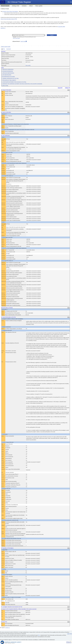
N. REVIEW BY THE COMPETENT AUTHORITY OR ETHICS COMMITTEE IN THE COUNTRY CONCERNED (22, 84)
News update (39, 6)
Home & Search (5, 6)
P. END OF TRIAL (5, 86)
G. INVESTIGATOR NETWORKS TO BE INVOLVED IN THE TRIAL (14, 82)
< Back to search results (6, 47)
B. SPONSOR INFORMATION (7, 71)
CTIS (39, 635)
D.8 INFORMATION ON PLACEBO (8, 77)
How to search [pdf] (16, 38)
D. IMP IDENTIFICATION (6, 75)
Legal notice (70, 634)
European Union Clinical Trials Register (10, 12)
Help (71, 2)
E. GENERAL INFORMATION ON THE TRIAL (10, 78)
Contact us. (8, 628)
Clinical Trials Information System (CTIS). (9, 19)
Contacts (24, 6)
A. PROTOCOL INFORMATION (8, 69)
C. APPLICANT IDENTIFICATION (8, 73)
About (31, 6)
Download (9, 49)
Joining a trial (16, 6)
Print (3, 49)
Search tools (23, 41)
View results (28, 65)
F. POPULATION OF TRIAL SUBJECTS (9, 80)
